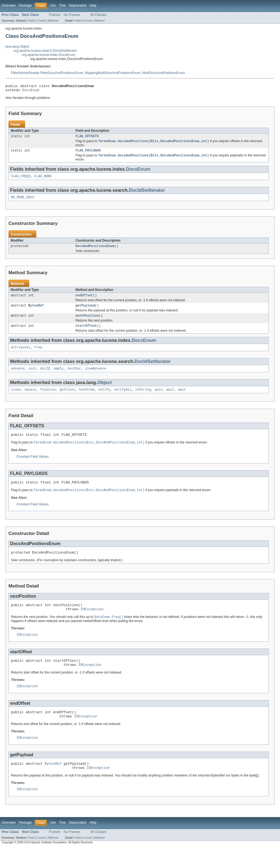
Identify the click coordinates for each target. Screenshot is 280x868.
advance (18, 377)
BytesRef (36, 311)
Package (25, 5)
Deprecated (78, 5)
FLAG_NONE (43, 180)
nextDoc (74, 377)
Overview (9, 5)
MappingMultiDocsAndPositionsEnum (113, 73)
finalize (48, 398)
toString (143, 398)
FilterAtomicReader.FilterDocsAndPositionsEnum (47, 73)
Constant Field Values (33, 466)
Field (31, 21)
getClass (67, 398)
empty (59, 377)
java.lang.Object (17, 47)
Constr (41, 21)
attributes (21, 355)
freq (38, 355)
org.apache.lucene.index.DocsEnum (49, 55)
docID (45, 377)
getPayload (85, 311)
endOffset (84, 301)
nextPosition (87, 322)
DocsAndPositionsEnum (95, 251)
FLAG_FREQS (21, 180)
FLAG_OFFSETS (87, 138)
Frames (55, 15)
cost (32, 377)
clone (16, 398)
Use (53, 5)
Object (105, 391)
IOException (92, 622)
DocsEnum (31, 91)
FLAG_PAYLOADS (88, 153)
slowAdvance (95, 377)
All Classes (98, 15)
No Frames (72, 15)
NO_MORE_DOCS (23, 202)
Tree (62, 5)
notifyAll (123, 398)
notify (104, 398)
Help (93, 5)
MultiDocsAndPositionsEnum (164, 73)
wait (159, 398)
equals (30, 398)
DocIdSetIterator (147, 194)
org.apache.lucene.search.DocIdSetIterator (45, 51)
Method (53, 21)
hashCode (87, 398)
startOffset (86, 333)
